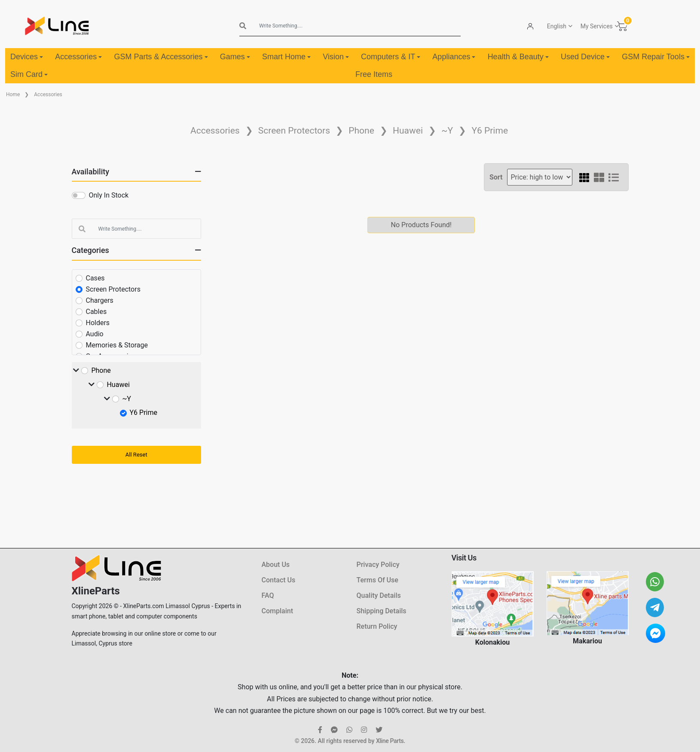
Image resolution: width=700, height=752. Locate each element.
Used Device (585, 57)
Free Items (374, 74)
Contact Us (279, 580)
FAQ (268, 595)
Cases (95, 278)
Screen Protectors (294, 131)
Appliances (454, 57)
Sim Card (29, 74)
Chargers (100, 300)
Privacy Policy (378, 565)
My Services (597, 26)
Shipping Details (382, 611)
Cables (96, 312)
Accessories (78, 57)
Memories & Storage (117, 345)
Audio (95, 334)
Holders (98, 323)
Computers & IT (391, 57)
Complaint (277, 611)
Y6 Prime (490, 131)
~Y (447, 131)
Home (13, 94)
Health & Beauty (518, 57)
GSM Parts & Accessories (161, 57)
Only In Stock (109, 195)
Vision (336, 57)
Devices (27, 57)
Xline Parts (390, 741)
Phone (361, 131)
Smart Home (286, 57)
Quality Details (379, 595)
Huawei (408, 131)
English (557, 26)
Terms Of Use (378, 580)
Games (235, 57)
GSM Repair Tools (656, 57)
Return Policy (377, 626)
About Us (276, 565)
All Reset (136, 455)
